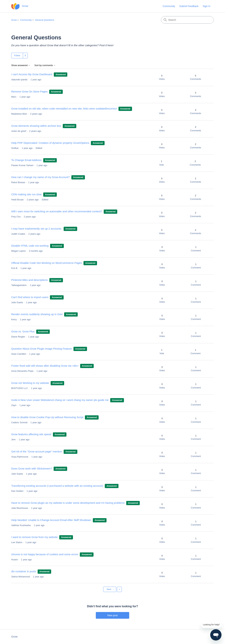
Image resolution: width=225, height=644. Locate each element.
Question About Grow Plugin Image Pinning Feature (41, 349)
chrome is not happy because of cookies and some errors (45, 554)
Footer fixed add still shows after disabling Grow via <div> (45, 366)
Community (169, 6)
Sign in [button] (206, 6)
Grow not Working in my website (30, 383)
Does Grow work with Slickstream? (32, 468)
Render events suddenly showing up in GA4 (37, 314)
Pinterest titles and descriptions (30, 280)
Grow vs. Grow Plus (23, 331)
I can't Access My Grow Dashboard (32, 74)
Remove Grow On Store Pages (29, 91)
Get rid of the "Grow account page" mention (37, 451)
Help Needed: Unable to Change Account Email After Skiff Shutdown (51, 520)
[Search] (187, 20)
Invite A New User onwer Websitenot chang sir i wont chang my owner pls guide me (60, 400)
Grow (14, 20)
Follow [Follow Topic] (17, 56)
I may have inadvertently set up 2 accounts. (37, 229)
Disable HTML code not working (30, 246)
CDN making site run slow (26, 194)
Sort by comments (45, 65)
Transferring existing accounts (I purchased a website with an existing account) (57, 486)
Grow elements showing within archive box (36, 126)
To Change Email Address (27, 160)
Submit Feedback (189, 6)
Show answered (21, 65)
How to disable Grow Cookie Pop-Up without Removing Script (47, 417)
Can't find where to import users (30, 297)
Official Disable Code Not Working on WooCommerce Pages (47, 263)
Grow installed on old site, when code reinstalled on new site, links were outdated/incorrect (64, 109)
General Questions (44, 20)
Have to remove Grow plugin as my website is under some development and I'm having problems (68, 503)
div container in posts (24, 571)
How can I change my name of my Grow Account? (41, 177)
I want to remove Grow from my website (34, 537)
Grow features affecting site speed (31, 434)
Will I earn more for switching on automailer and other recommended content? (57, 211)
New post (112, 615)
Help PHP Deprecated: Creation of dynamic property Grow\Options (50, 143)
